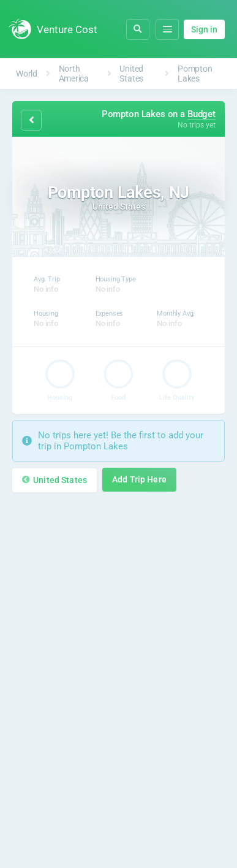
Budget (201, 114)
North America (74, 74)
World (27, 74)
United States (131, 74)
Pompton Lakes (195, 74)
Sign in (204, 29)
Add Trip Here (139, 480)
